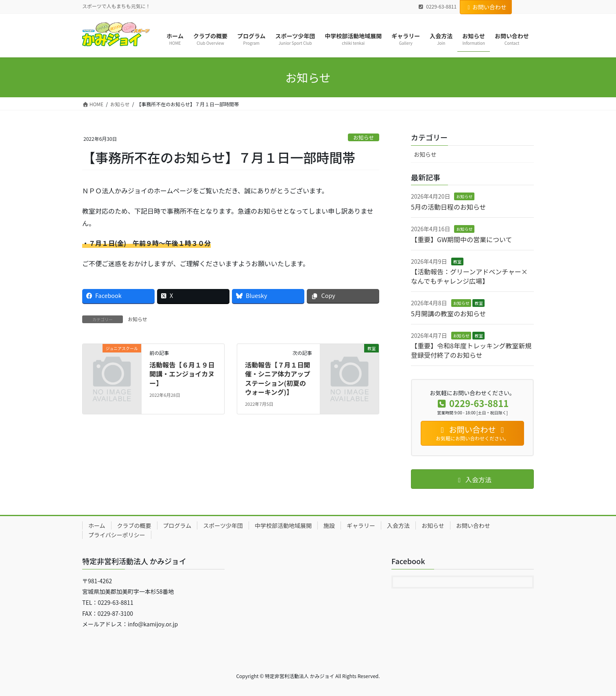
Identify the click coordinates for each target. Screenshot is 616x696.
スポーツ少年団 (223, 525)
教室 (457, 262)
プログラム (177, 525)
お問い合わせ (486, 7)
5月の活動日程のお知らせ (449, 207)
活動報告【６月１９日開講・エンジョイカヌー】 (182, 374)
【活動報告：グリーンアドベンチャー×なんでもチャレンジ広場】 (469, 276)
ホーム (97, 525)
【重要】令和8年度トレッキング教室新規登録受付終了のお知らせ (471, 350)
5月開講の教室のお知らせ (449, 313)
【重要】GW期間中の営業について (461, 239)
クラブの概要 (134, 525)
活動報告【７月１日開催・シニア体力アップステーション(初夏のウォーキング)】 (277, 378)
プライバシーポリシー (117, 535)
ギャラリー (361, 525)
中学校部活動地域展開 (283, 525)
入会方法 (398, 525)
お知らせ (364, 137)
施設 (329, 525)
